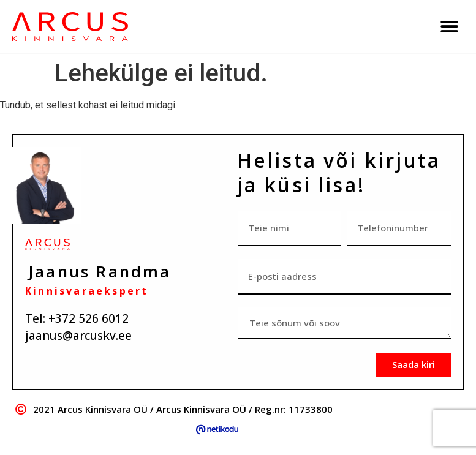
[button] (449, 27)
